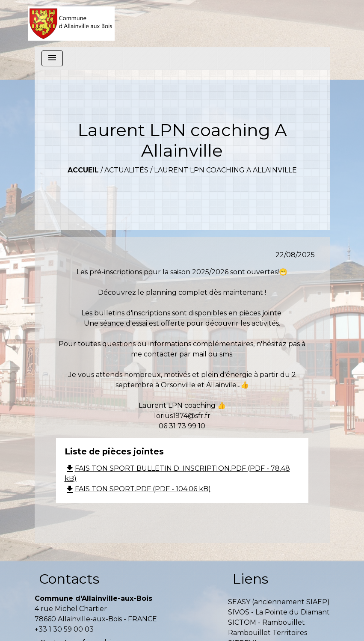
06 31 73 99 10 (182, 426)
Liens (250, 579)
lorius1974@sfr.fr (182, 416)
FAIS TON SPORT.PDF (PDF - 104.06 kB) (138, 489)
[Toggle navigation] (52, 58)
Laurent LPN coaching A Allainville (225, 170)
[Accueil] (72, 24)
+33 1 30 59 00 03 (64, 629)
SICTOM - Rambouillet (266, 622)
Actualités (126, 170)
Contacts (69, 579)
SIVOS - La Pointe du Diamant (279, 612)
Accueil (83, 170)
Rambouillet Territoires (268, 633)
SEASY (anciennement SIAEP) (279, 602)
